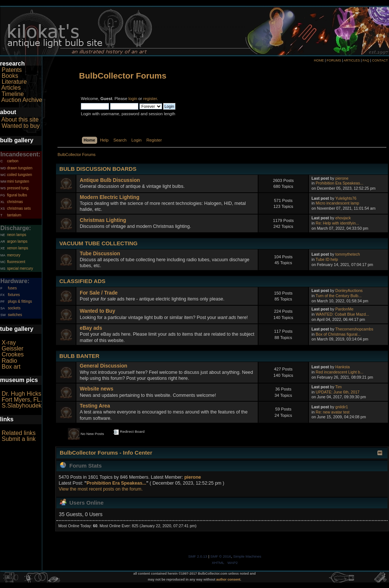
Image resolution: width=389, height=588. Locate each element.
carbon (13, 161)
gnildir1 (342, 407)
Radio (9, 361)
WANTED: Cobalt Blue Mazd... (342, 314)
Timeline (13, 94)
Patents (11, 70)
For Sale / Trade (99, 293)
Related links (19, 433)
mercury (14, 255)
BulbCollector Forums (123, 76)
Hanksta (342, 367)
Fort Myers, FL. (22, 400)
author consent (228, 579)
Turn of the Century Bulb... (339, 296)
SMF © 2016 (221, 556)
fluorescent (16, 262)
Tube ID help (327, 259)
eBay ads (91, 328)
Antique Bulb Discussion (110, 180)
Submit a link (19, 439)
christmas (15, 202)
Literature (14, 82)
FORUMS (334, 60)
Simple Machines (247, 556)
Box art (11, 367)
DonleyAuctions (349, 290)
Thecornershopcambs (354, 329)
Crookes (13, 354)
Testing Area (95, 406)
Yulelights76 (346, 198)
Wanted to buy (21, 126)
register (150, 99)
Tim (338, 387)
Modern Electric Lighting (110, 197)
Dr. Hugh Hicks (21, 394)
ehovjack (343, 218)
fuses (12, 288)
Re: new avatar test (332, 412)
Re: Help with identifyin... (337, 223)
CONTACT (380, 60)
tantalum (14, 215)
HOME (319, 60)
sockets (14, 308)
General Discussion (103, 366)
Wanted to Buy (98, 311)
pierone (342, 178)
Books (10, 76)
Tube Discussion (100, 254)
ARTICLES (352, 60)
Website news (96, 389)
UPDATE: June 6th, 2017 (337, 392)
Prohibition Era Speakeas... (339, 183)
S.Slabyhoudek (22, 406)
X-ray (9, 343)
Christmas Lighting (103, 220)
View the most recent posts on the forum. (100, 489)
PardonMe (344, 309)
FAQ (366, 60)
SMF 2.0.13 (198, 556)
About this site (20, 119)
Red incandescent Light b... (339, 372)
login (133, 99)
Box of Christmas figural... (338, 334)
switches (15, 315)
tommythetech (348, 254)
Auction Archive (22, 100)
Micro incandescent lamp (337, 203)
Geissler (12, 348)
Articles (11, 88)
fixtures (14, 295)
